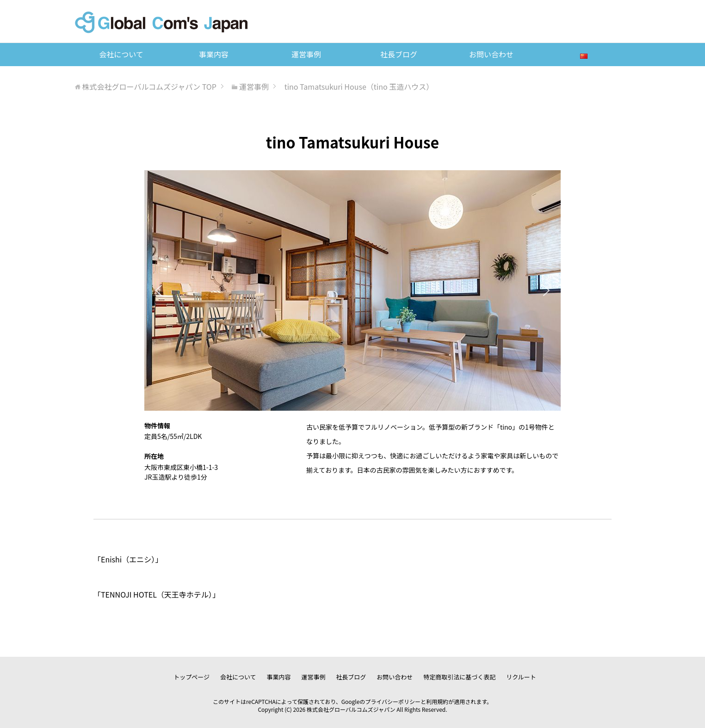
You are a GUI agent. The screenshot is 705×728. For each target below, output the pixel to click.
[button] (159, 290)
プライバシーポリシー (393, 701)
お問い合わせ (491, 54)
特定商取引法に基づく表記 (459, 677)
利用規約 (437, 701)
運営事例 (306, 54)
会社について (121, 54)
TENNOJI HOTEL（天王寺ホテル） (157, 594)
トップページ (192, 677)
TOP (149, 86)
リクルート (521, 677)
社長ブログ (399, 54)
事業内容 (214, 54)
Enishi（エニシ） (128, 559)
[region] (352, 290)
